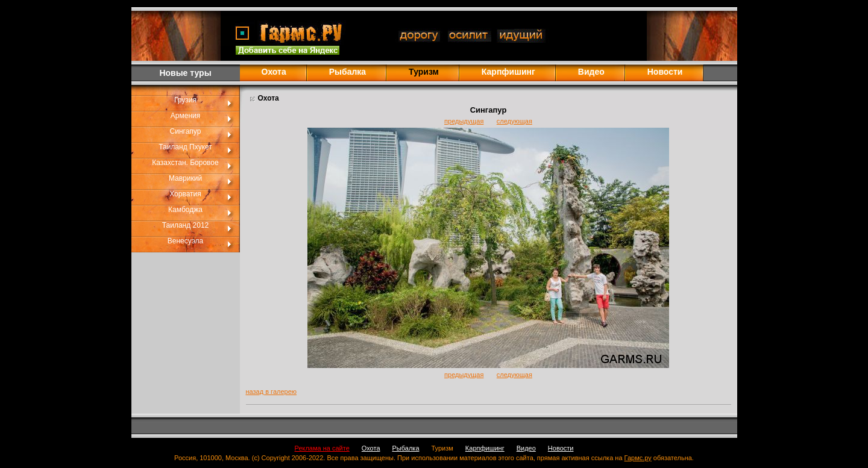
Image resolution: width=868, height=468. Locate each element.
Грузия (185, 100)
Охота (274, 72)
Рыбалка (348, 72)
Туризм (442, 448)
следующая (514, 121)
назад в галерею (272, 392)
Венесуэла (185, 241)
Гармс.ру (638, 458)
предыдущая (464, 121)
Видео (591, 72)
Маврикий (185, 178)
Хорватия (185, 194)
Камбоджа (185, 210)
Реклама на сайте (322, 448)
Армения (185, 116)
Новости (665, 72)
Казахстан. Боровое (185, 163)
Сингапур (186, 131)
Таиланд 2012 (186, 225)
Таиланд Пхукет (185, 147)
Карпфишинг (508, 72)
